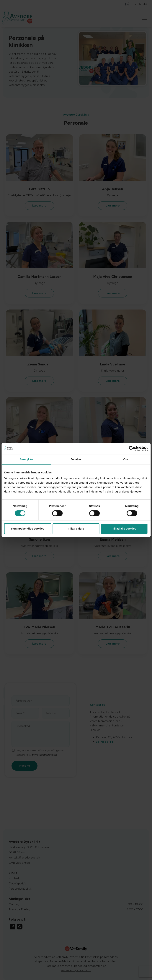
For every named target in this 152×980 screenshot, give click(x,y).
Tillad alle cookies (124, 529)
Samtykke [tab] (26, 459)
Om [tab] (126, 459)
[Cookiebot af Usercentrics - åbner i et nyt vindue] (131, 449)
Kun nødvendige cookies (28, 529)
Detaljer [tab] (76, 459)
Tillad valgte (76, 529)
